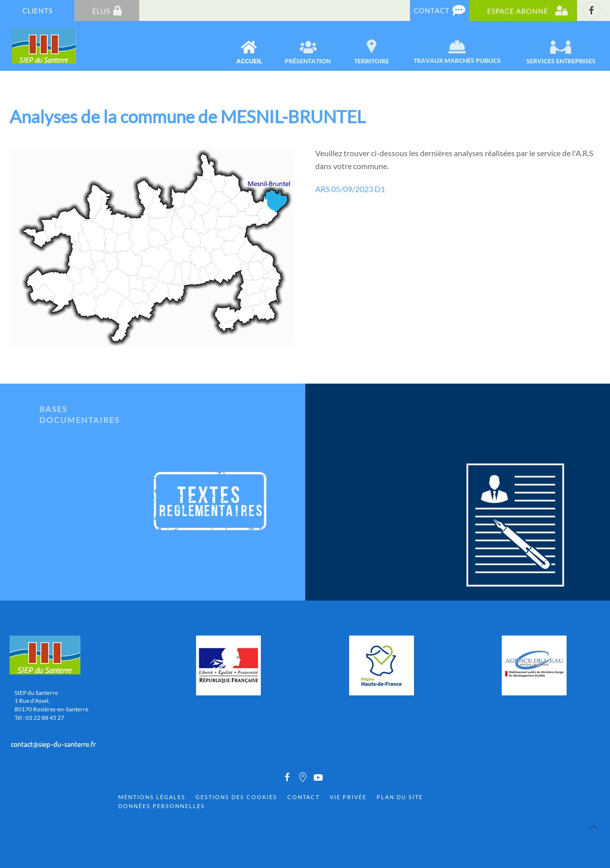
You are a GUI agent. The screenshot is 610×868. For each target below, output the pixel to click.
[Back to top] (594, 828)
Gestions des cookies (236, 797)
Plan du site (400, 797)
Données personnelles (162, 806)
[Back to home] (45, 46)
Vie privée (348, 797)
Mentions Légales (152, 797)
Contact (304, 797)
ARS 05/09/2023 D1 (350, 189)
